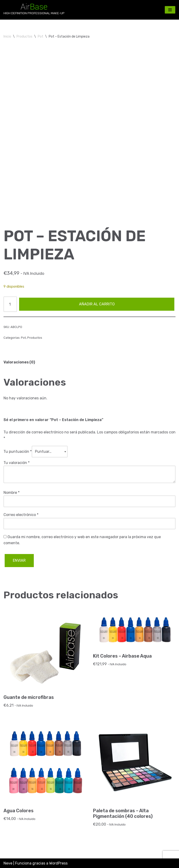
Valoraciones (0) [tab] (19, 362)
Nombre (12, 493)
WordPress (58, 863)
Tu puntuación (18, 451)
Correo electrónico (21, 515)
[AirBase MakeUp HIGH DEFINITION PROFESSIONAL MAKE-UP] (34, 10)
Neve (8, 863)
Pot (41, 37)
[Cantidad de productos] (10, 304)
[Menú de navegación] (170, 10)
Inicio (7, 37)
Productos (24, 37)
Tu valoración (17, 463)
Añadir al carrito (97, 304)
